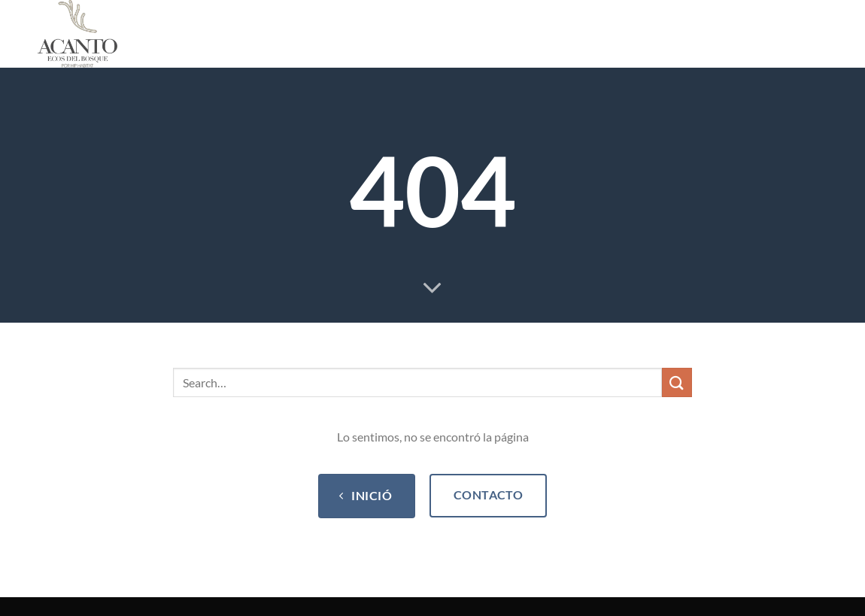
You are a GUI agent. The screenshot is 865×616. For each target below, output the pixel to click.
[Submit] (677, 382)
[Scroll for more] (432, 289)
